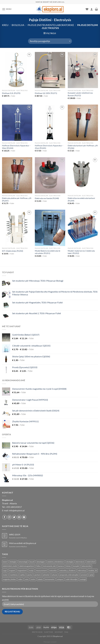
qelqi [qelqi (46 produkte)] (91, 575)
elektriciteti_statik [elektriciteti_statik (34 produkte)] (10, 566)
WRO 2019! (15, 534)
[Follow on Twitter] (14, 517)
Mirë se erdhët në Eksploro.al (23, 543)
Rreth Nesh (37, 632)
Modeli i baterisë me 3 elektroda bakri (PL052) (81, 252)
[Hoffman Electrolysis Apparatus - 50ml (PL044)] (17, 123)
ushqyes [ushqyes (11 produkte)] (60, 579)
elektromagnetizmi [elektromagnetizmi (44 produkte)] (27, 566)
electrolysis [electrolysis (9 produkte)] (80, 562)
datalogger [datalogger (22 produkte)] (41, 562)
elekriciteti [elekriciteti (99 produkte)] (91, 562)
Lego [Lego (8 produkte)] (5, 571)
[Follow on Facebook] (5, 517)
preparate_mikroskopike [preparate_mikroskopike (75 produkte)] (69, 575)
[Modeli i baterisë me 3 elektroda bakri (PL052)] (83, 228)
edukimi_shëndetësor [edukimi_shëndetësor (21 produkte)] (56, 562)
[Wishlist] (87, 9)
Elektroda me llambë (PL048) (47, 198)
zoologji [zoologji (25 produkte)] (83, 579)
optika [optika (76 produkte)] (22, 575)
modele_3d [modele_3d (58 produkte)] (93, 571)
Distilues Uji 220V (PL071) (46, 93)
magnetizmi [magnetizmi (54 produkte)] (22, 571)
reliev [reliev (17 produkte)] (20, 579)
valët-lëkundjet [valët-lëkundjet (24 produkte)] (72, 579)
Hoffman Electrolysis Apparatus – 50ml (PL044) (16, 147)
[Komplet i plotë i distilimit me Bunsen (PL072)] (83, 70)
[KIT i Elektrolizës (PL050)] (17, 228)
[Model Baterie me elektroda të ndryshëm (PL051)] (50, 228)
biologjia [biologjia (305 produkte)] (13, 562)
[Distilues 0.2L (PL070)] (17, 70)
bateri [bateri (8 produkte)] (5, 562)
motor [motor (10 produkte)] (5, 575)
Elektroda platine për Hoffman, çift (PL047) (17, 199)
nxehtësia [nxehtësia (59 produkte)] (14, 575)
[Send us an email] (19, 517)
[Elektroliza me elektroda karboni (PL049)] (83, 175)
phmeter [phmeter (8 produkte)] (46, 575)
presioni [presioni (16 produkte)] (84, 575)
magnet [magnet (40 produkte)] (12, 571)
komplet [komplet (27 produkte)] (76, 566)
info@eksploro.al (17, 510)
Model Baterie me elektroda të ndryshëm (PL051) (47, 252)
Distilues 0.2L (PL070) (11, 93)
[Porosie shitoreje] (50, 41)
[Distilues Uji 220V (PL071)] (50, 70)
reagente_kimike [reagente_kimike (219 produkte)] (9, 579)
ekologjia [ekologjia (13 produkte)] (70, 562)
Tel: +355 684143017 (12, 507)
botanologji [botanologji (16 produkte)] (23, 562)
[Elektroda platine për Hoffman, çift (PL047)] (17, 175)
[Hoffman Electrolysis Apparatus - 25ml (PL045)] (50, 123)
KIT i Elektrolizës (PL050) (13, 251)
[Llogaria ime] (92, 9)
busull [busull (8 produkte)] (32, 562)
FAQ (66, 632)
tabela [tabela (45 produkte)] (40, 579)
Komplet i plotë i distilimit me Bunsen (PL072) (80, 94)
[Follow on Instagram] (9, 517)
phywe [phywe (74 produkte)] (55, 575)
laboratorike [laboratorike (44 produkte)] (86, 566)
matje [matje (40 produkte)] (31, 571)
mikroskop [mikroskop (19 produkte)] (82, 571)
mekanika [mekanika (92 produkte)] (53, 571)
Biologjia (18, 25)
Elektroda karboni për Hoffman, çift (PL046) (83, 147)
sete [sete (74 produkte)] (27, 579)
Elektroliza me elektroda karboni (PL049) (81, 199)
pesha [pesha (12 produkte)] (30, 575)
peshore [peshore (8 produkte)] (38, 575)
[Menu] (7, 9)
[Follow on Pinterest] (24, 517)
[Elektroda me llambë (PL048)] (50, 175)
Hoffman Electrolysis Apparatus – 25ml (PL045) (49, 147)
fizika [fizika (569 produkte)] (38, 566)
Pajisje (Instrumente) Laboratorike (51, 25)
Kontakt (59, 632)
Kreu (5, 25)
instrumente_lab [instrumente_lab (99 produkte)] (49, 566)
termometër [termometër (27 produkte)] (50, 579)
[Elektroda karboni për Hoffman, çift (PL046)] (83, 123)
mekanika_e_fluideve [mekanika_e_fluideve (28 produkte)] (67, 571)
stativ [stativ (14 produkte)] (33, 579)
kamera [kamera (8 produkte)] (61, 566)
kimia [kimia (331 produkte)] (68, 566)
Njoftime (49, 632)
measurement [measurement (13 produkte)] (41, 571)
